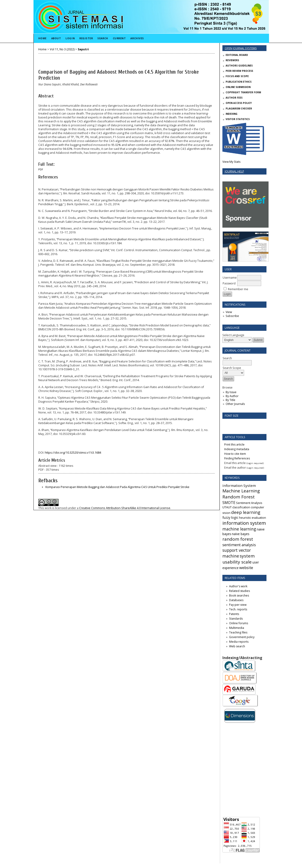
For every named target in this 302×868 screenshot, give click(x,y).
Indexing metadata (237, 449)
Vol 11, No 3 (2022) (62, 49)
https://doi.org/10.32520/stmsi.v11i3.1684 (73, 453)
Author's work (238, 586)
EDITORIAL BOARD (237, 55)
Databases (236, 600)
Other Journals (235, 404)
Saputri (83, 49)
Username (230, 278)
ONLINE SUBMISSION (238, 87)
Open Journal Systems (241, 48)
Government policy (242, 637)
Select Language (233, 335)
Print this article (234, 445)
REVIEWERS (232, 60)
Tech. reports (238, 609)
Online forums (239, 623)
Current (119, 38)
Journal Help (234, 171)
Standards (236, 619)
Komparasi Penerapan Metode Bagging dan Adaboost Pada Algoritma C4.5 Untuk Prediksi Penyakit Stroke (117, 487)
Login (70, 38)
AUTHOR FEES (234, 98)
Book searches (239, 595)
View (229, 312)
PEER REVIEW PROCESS (239, 71)
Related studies (239, 591)
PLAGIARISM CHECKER (239, 108)
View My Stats (231, 162)
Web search (237, 646)
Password (229, 283)
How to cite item (235, 454)
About (56, 38)
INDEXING (232, 114)
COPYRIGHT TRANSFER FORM (243, 92)
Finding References (237, 458)
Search (103, 38)
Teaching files (238, 632)
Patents (234, 614)
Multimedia (237, 628)
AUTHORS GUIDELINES (239, 66)
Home (42, 38)
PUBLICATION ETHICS (239, 82)
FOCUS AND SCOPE (237, 76)
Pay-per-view (238, 605)
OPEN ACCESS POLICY (239, 103)
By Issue (231, 392)
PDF (41, 169)
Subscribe (232, 316)
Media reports (239, 642)
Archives (137, 38)
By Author (232, 396)
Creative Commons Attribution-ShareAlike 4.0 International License (125, 508)
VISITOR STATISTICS (238, 119)
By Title (230, 400)
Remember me (238, 289)
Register (86, 38)
